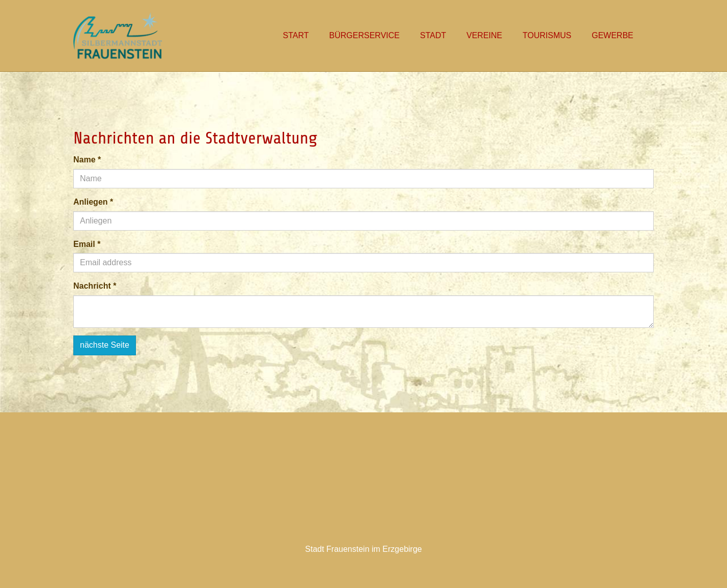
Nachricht (95, 286)
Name (87, 160)
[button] (433, 36)
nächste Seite (105, 345)
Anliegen (93, 202)
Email (87, 244)
